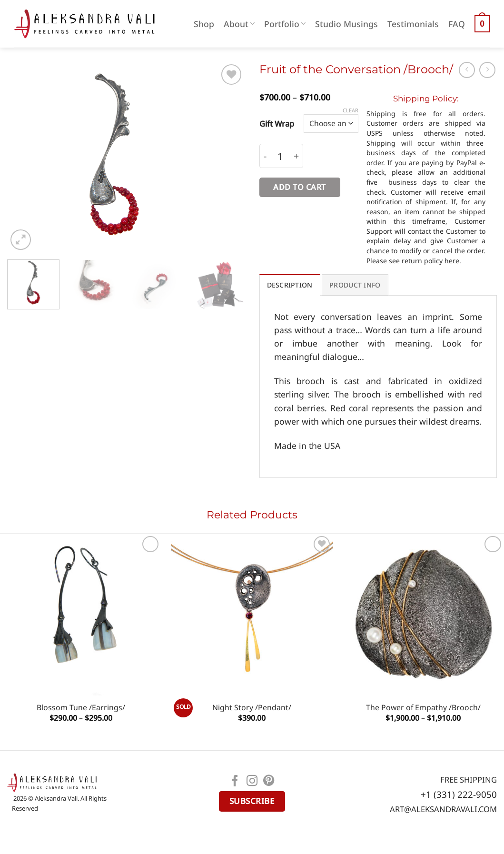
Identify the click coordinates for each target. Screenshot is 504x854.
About (239, 24)
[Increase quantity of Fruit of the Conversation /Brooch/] (296, 156)
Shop (204, 24)
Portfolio (285, 24)
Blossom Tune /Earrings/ (81, 708)
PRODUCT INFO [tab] (355, 285)
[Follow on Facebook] (235, 782)
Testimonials (413, 24)
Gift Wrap (277, 124)
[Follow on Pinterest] (269, 782)
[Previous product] (487, 70)
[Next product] (467, 70)
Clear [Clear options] (351, 110)
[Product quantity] (280, 156)
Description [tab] (290, 285)
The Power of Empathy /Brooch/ (423, 708)
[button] (482, 24)
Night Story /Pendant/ (252, 708)
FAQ (457, 24)
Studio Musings (346, 24)
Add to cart (299, 187)
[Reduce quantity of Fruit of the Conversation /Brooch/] (265, 156)
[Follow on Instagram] (252, 782)
